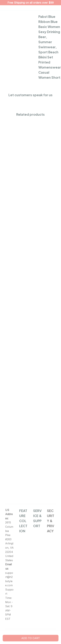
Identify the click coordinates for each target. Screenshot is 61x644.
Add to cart (31, 638)
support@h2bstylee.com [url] (9, 579)
